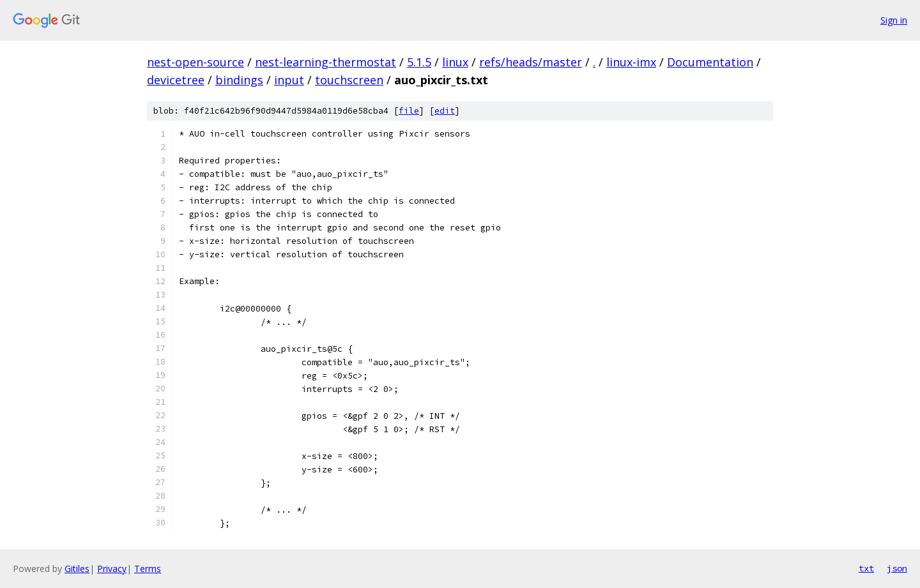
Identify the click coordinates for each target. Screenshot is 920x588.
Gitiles (77, 569)
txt (866, 568)
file (409, 111)
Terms (148, 569)
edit (445, 111)
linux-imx (631, 62)
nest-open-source (195, 62)
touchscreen (349, 80)
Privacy (112, 569)
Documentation (710, 62)
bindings (239, 80)
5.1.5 (419, 62)
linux (455, 62)
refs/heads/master (531, 62)
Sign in (894, 20)
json (897, 568)
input (289, 80)
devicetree (176, 80)
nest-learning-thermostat (326, 62)
